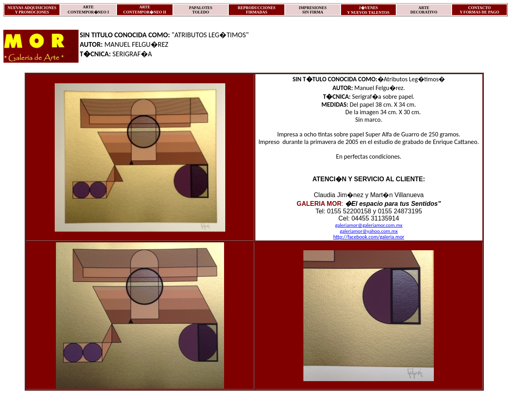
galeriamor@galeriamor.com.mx (369, 225)
